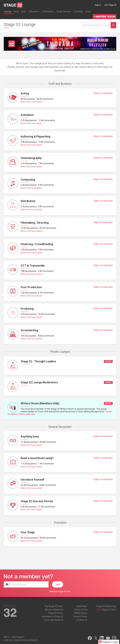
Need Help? (82, 606)
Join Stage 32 (110, 5)
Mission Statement (54, 610)
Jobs (24, 12)
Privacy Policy (80, 616)
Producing (27, 309)
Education (34, 12)
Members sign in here (60, 591)
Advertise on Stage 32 (52, 616)
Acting (25, 93)
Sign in (98, 5)
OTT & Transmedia (33, 266)
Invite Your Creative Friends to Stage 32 (21, 640)
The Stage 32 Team (54, 606)
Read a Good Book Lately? (37, 458)
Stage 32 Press (56, 613)
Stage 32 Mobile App (106, 606)
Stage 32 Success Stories (37, 501)
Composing (28, 180)
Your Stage (28, 532)
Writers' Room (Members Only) (40, 403)
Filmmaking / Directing (35, 223)
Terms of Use (81, 610)
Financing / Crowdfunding (37, 244)
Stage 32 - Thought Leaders (38, 361)
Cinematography (31, 158)
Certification (48, 12)
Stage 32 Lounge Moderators (39, 382)
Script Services (64, 12)
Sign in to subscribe (103, 93)
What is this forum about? (31, 102)
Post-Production (31, 287)
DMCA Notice (81, 613)
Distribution (28, 201)
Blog (16, 12)
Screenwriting (29, 330)
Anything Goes (30, 436)
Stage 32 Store (109, 610)
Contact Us (82, 620)
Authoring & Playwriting (35, 136)
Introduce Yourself (32, 480)
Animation (27, 115)
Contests (78, 12)
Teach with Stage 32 (53, 620)
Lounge (7, 12)
